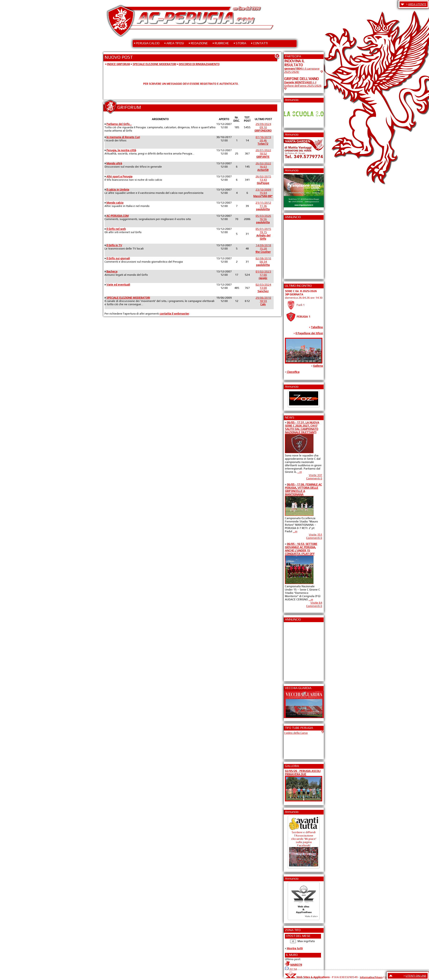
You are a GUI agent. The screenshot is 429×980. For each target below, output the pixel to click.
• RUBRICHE (221, 43)
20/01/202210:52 (263, 154)
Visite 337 (315, 475)
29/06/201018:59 (263, 301)
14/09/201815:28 (263, 249)
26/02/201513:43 (263, 180)
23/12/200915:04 (263, 193)
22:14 (293, 969)
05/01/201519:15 (263, 234)
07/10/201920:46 (263, 140)
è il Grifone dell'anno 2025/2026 (303, 84)
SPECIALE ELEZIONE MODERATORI (154, 64)
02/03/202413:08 (263, 288)
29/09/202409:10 (263, 127)
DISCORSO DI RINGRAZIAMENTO (199, 64)
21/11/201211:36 (263, 206)
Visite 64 (316, 603)
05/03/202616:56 (263, 219)
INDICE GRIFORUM (119, 64)
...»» (300, 472)
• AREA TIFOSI (174, 43)
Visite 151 (315, 535)
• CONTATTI (259, 43)
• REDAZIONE (198, 43)
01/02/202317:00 (263, 275)
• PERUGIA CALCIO (147, 43)
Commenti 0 (314, 478)
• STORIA (240, 43)
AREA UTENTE (417, 4)
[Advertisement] (298, 248)
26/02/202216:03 (263, 167)
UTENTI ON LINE (416, 976)
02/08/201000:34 (263, 262)
